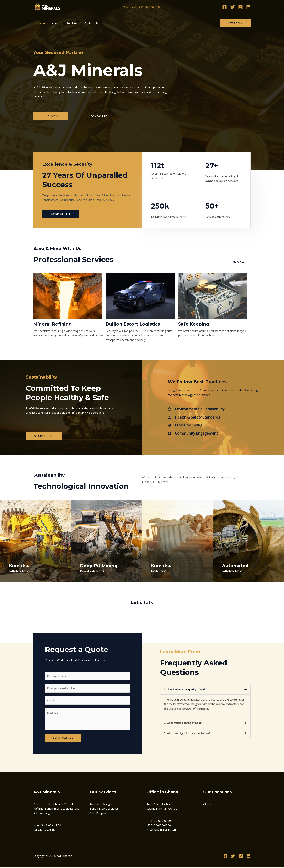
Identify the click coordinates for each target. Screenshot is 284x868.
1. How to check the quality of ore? (186, 690)
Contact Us (85, 23)
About (53, 23)
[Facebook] (225, 7)
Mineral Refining (100, 805)
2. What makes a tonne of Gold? (184, 723)
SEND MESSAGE (63, 739)
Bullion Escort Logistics (104, 810)
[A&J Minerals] (47, 7)
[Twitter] (232, 7)
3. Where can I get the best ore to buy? (189, 734)
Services (67, 23)
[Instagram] (240, 7)
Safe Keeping (98, 814)
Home (40, 23)
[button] (205, 690)
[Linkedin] (248, 7)
